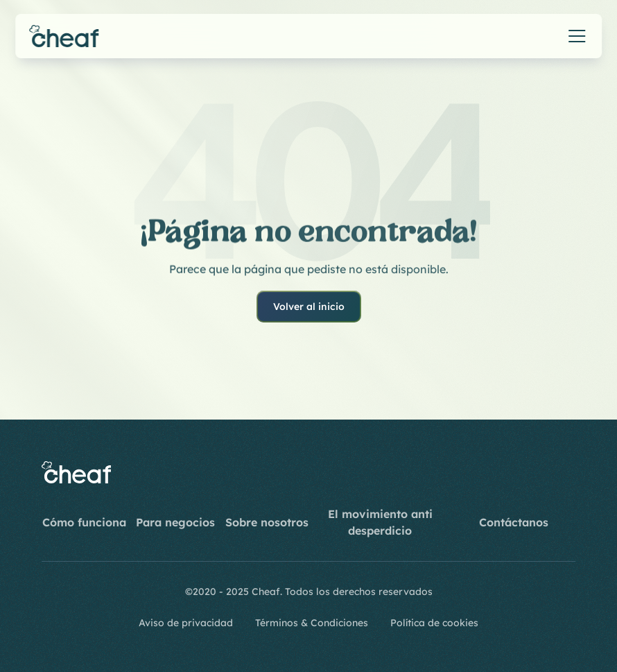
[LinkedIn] (531, 472)
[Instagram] (464, 472)
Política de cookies (434, 623)
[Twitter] (564, 472)
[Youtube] (498, 472)
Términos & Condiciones (312, 623)
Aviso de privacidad (186, 623)
